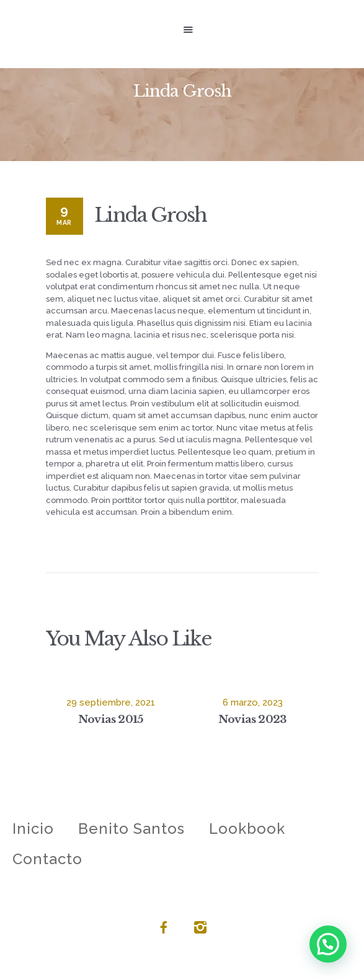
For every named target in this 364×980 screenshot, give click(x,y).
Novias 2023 (252, 719)
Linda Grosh (150, 215)
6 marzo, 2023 (253, 702)
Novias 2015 (110, 719)
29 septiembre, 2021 (111, 702)
